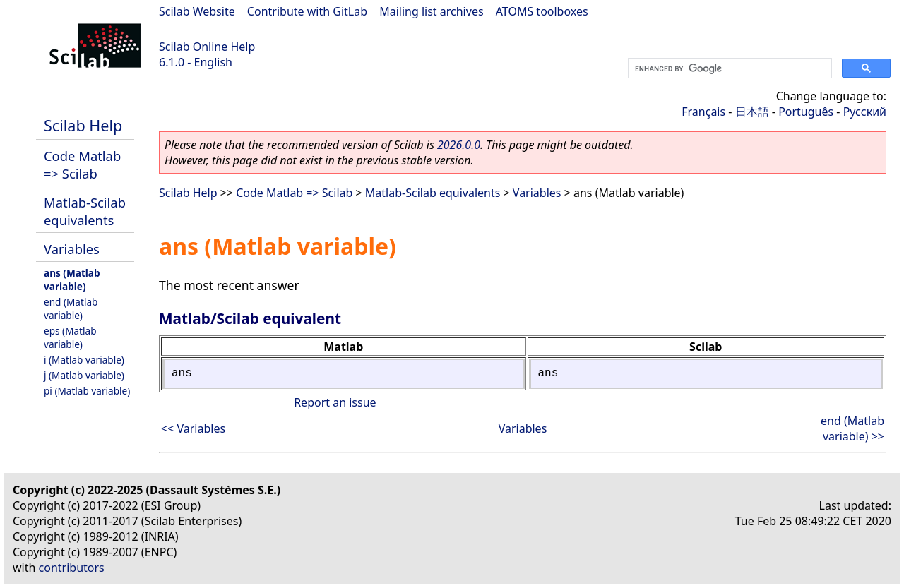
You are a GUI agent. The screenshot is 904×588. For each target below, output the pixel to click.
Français (703, 112)
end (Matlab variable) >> (852, 428)
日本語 (752, 112)
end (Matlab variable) (71, 308)
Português (806, 112)
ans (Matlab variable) (72, 280)
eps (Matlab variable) (70, 337)
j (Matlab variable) (84, 375)
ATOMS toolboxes (542, 11)
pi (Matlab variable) (87, 391)
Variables (72, 249)
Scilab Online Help (207, 47)
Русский (865, 112)
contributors (72, 568)
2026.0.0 (459, 145)
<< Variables (193, 428)
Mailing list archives (431, 11)
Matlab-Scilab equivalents (85, 211)
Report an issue (335, 402)
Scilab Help (83, 125)
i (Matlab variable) (84, 360)
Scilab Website (197, 11)
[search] (728, 68)
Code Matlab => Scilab (82, 164)
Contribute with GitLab (307, 11)
